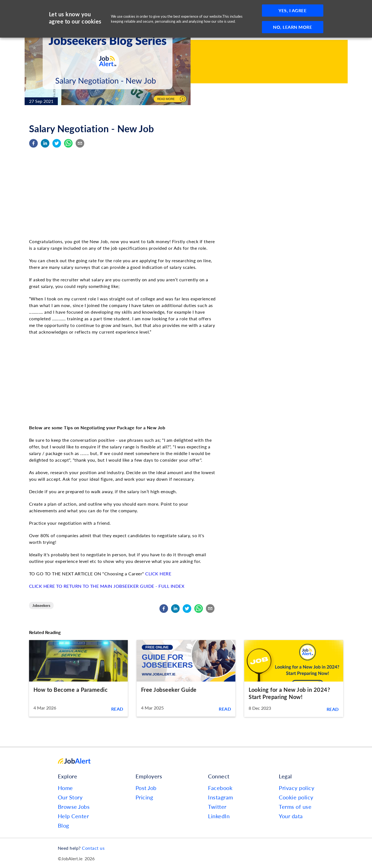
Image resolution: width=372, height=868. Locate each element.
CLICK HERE (158, 574)
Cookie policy (296, 797)
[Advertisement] (123, 194)
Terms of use (295, 807)
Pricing (144, 797)
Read (117, 709)
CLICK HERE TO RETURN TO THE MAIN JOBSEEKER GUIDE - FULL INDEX (107, 586)
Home (65, 788)
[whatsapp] (68, 144)
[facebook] (33, 144)
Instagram (221, 797)
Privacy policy (296, 788)
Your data (291, 816)
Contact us (93, 848)
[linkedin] (45, 144)
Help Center (73, 816)
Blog (63, 825)
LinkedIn (219, 816)
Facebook (220, 788)
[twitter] (57, 144)
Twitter (217, 807)
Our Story (70, 797)
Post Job (146, 788)
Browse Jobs (74, 807)
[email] (80, 144)
